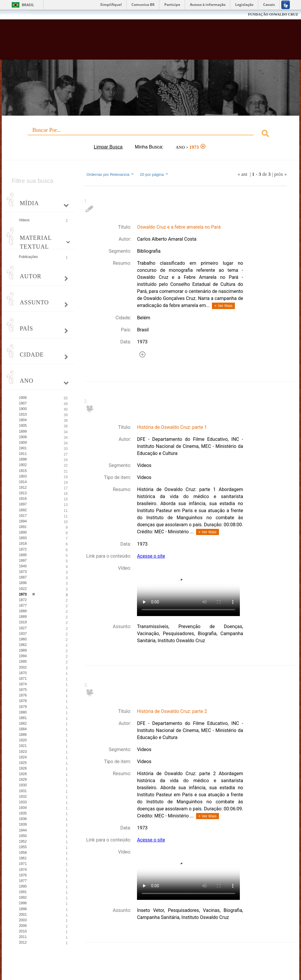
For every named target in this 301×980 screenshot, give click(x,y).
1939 (23, 824)
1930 (23, 785)
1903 (23, 476)
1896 (23, 583)
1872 (23, 600)
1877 (23, 605)
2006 (23, 926)
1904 (23, 420)
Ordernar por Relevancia (110, 174)
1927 (23, 628)
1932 (23, 797)
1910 (23, 414)
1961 (23, 858)
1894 (23, 521)
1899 (23, 431)
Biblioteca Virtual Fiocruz (129, 42)
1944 (23, 830)
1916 (23, 499)
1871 (23, 679)
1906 (23, 398)
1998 (23, 909)
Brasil (28, 5)
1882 (23, 723)
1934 (23, 808)
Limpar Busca (108, 147)
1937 (23, 634)
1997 (23, 561)
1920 (23, 740)
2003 (23, 920)
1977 (23, 881)
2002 (23, 667)
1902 (23, 465)
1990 (23, 886)
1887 (23, 577)
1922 (23, 589)
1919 (23, 622)
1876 (23, 695)
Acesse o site (151, 556)
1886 (23, 735)
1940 (23, 566)
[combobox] (150, 134)
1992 (23, 898)
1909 (23, 443)
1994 (23, 656)
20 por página (154, 174)
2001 (23, 915)
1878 (23, 701)
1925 (23, 763)
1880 (23, 712)
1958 (23, 853)
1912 (23, 488)
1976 (23, 875)
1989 (23, 650)
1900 (23, 409)
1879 (23, 707)
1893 (23, 538)
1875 (23, 690)
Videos (24, 220)
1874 (23, 684)
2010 (23, 931)
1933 (23, 802)
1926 (23, 768)
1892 (23, 510)
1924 (23, 757)
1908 (23, 437)
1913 (23, 493)
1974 (23, 870)
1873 (23, 572)
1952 (23, 841)
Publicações (28, 257)
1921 (23, 746)
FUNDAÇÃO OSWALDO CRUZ (273, 14)
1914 (23, 482)
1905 (23, 426)
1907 (23, 403)
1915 (23, 471)
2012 (23, 942)
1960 (23, 639)
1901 (23, 448)
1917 (23, 516)
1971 (23, 864)
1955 (23, 847)
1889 (23, 617)
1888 (23, 611)
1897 (23, 504)
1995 (23, 662)
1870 (23, 673)
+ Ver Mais (223, 306)
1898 (23, 459)
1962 (23, 645)
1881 (23, 718)
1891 (23, 527)
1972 (23, 549)
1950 (23, 836)
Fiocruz (17, 15)
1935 (23, 813)
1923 (23, 752)
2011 (23, 937)
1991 (23, 892)
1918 (23, 544)
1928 (23, 774)
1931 (23, 791)
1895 (23, 555)
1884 (23, 729)
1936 (23, 819)
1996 (23, 903)
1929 (23, 780)
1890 (23, 532)
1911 (23, 454)
